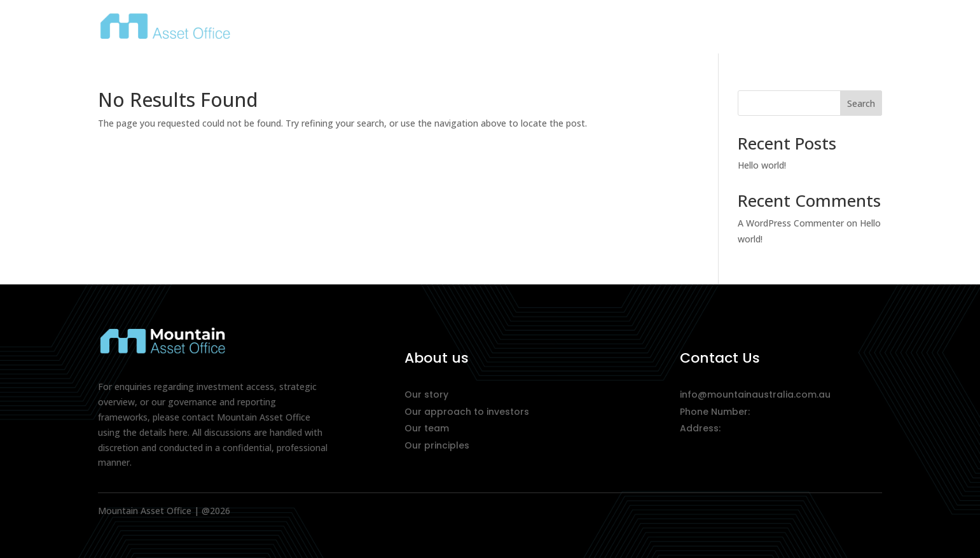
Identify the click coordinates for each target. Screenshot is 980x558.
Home (499, 29)
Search (861, 103)
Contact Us (837, 29)
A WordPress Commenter (791, 223)
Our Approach (648, 29)
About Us (559, 29)
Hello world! (762, 165)
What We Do (747, 29)
